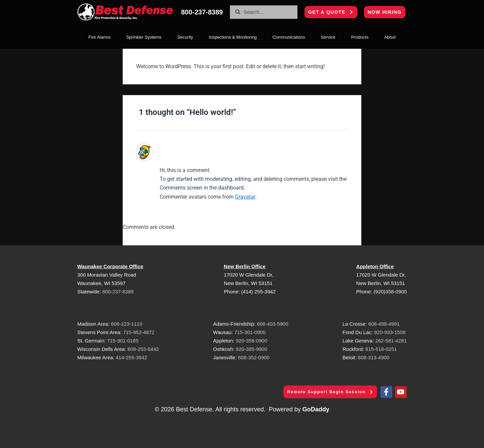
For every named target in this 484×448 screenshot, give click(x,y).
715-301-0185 (123, 341)
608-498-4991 (384, 324)
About (390, 37)
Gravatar (245, 197)
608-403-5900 (272, 324)
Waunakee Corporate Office (110, 266)
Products (360, 37)
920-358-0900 (252, 341)
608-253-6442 (143, 349)
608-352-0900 (254, 357)
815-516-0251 (381, 349)
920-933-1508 (390, 332)
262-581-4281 (391, 341)
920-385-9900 (252, 349)
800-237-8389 (118, 292)
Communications (289, 37)
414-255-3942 (131, 357)
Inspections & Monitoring (233, 37)
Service (328, 37)
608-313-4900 (374, 357)
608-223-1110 (127, 324)
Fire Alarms (99, 37)
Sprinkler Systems (144, 37)
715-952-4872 (139, 332)
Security (185, 37)
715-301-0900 (250, 332)
